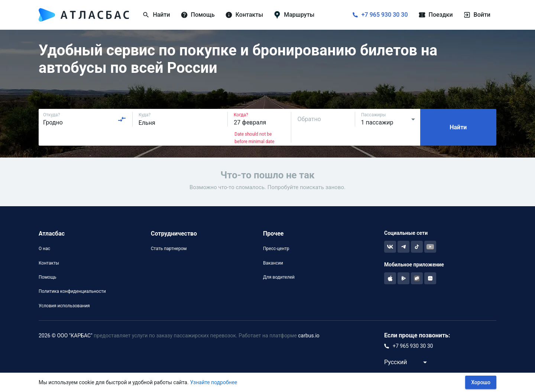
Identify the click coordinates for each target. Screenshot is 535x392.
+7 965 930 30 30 (385, 15)
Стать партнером (169, 249)
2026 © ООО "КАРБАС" (66, 336)
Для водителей (279, 277)
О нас (44, 249)
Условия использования (64, 306)
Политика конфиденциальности (72, 291)
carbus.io (309, 336)
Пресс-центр (276, 249)
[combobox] (85, 119)
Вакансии (273, 263)
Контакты (49, 263)
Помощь (48, 277)
